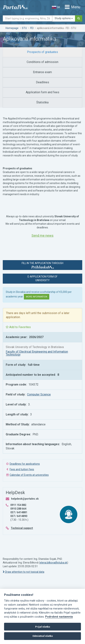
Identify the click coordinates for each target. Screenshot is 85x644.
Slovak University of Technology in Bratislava (35, 347)
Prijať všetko (43, 627)
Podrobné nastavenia (59, 617)
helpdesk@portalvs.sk (25, 499)
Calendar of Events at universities (29, 475)
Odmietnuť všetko (43, 636)
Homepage (12, 28)
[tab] (42, 52)
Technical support (22, 528)
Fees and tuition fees (22, 469)
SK (56, 7)
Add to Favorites (18, 327)
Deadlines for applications (25, 464)
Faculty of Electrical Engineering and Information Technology (37, 353)
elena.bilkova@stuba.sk (54, 563)
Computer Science (39, 394)
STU (24, 28)
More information (37, 297)
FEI (32, 28)
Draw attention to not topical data (24, 572)
